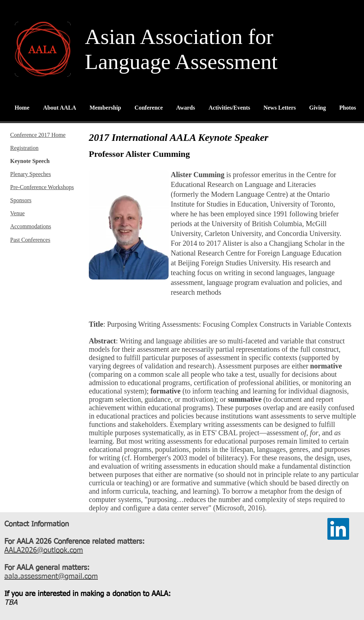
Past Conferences (30, 240)
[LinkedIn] (338, 529)
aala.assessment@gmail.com (51, 576)
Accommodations (31, 226)
